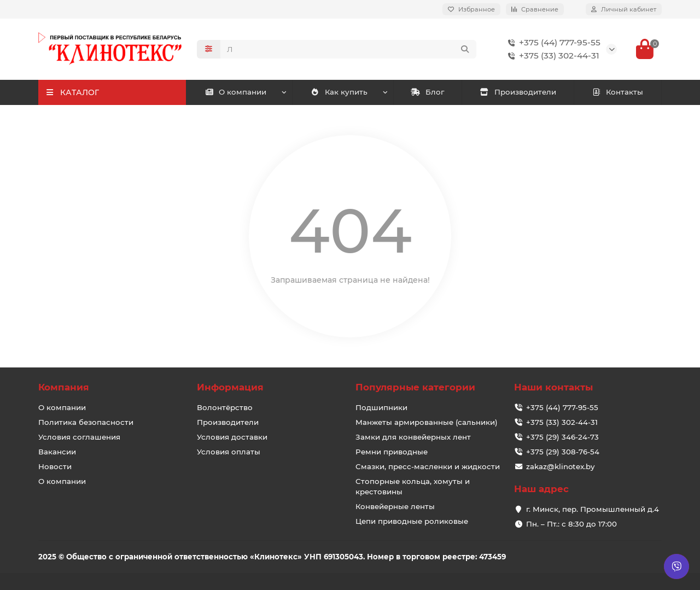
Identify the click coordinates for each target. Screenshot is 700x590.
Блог (427, 92)
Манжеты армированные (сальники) (427, 422)
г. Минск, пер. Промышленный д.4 (593, 509)
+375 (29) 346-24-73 (562, 437)
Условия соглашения (79, 437)
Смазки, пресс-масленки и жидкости (428, 466)
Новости (55, 466)
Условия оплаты (229, 452)
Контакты (618, 92)
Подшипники (381, 407)
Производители (518, 92)
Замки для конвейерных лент (413, 437)
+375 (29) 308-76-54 (563, 452)
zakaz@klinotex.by (560, 466)
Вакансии (57, 452)
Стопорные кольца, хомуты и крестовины (413, 486)
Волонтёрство (225, 407)
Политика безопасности (86, 422)
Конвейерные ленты (395, 506)
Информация (230, 387)
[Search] (348, 49)
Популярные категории (415, 387)
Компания (64, 387)
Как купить (339, 92)
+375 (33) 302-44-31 (552, 56)
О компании (236, 92)
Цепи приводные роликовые (412, 521)
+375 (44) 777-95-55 (552, 43)
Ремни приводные (392, 452)
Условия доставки (232, 437)
